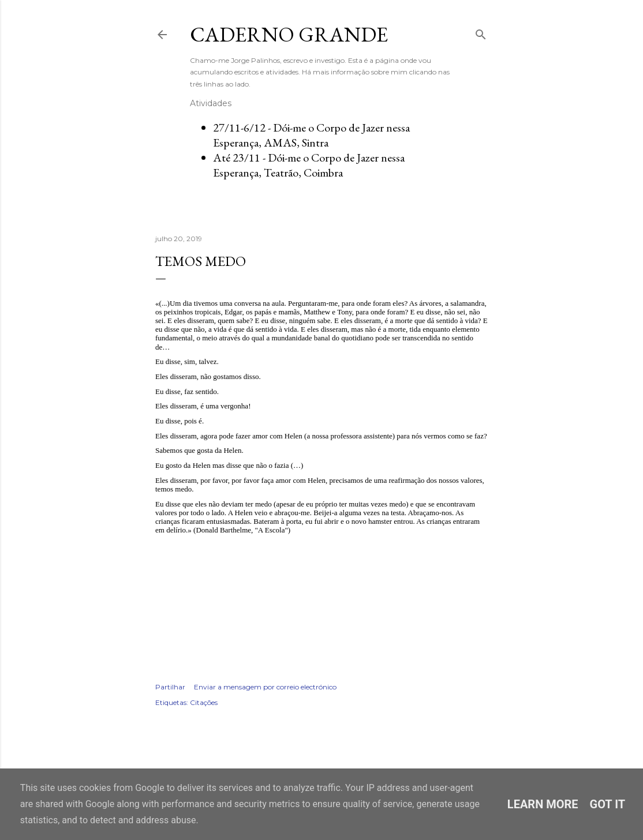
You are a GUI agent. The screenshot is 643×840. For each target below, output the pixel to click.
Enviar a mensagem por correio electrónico (265, 687)
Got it (608, 804)
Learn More (543, 804)
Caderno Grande (289, 34)
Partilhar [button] (170, 687)
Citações (204, 702)
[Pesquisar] (481, 32)
